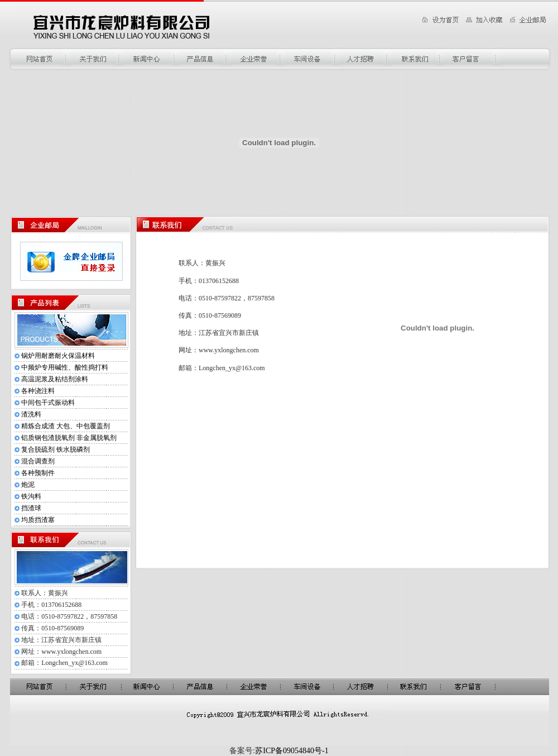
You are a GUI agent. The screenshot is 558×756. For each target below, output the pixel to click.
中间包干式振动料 (48, 403)
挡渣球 (31, 508)
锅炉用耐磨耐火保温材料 (58, 356)
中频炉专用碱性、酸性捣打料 (65, 367)
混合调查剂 (38, 461)
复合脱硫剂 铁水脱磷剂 (56, 449)
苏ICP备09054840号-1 (292, 751)
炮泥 (28, 485)
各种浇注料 (38, 391)
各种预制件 (38, 473)
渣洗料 (31, 414)
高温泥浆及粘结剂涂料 (55, 379)
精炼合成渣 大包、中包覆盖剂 (66, 426)
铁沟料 (31, 496)
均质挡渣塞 (38, 520)
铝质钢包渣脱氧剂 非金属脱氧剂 (69, 438)
